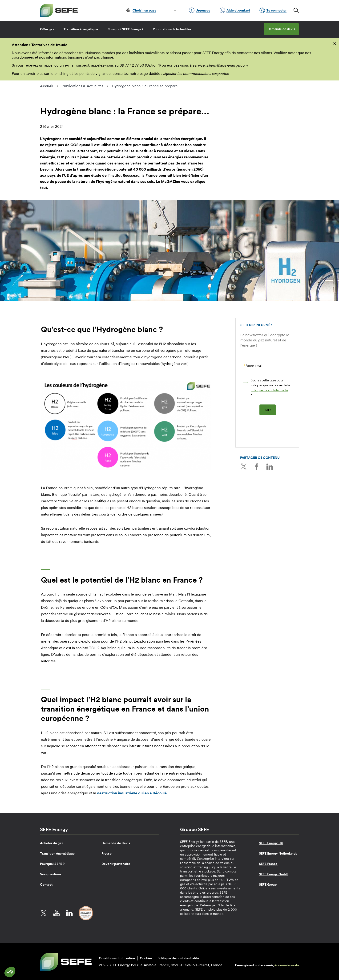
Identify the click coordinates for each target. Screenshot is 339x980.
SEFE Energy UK (271, 843)
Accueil (47, 86)
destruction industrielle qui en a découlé (132, 793)
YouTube (56, 913)
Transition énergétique (81, 29)
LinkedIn (270, 467)
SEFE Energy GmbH (274, 874)
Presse (107, 853)
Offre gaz (47, 29)
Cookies (146, 958)
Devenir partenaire (116, 864)
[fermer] (335, 43)
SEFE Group (268, 884)
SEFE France (268, 864)
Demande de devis (281, 29)
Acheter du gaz (52, 843)
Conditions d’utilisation (117, 958)
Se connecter (273, 10)
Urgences (200, 10)
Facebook (257, 467)
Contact (46, 884)
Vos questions (51, 874)
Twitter (244, 467)
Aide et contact (235, 10)
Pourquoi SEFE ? (52, 864)
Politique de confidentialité (178, 958)
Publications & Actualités (172, 29)
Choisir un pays (144, 10)
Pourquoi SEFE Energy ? (125, 29)
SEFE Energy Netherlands (278, 853)
